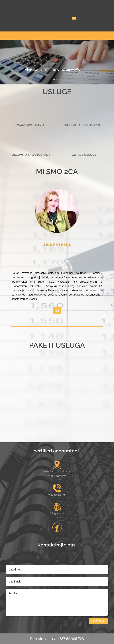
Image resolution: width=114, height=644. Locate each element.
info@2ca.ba (57, 514)
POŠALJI (98, 621)
